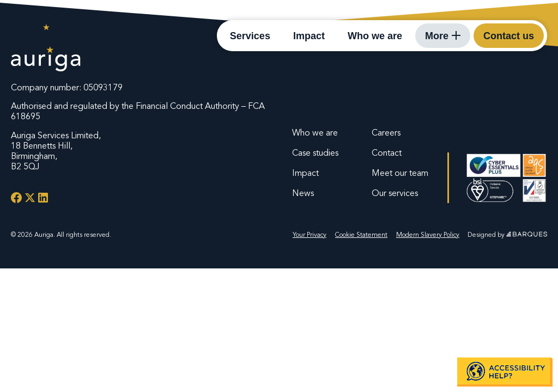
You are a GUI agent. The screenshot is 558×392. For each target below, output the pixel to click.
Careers (386, 133)
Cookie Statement (361, 235)
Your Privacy (310, 235)
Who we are (375, 36)
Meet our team (400, 173)
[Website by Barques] (527, 235)
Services (250, 36)
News (303, 193)
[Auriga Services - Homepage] (43, 35)
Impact (309, 36)
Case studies (315, 153)
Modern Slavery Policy (428, 235)
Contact (387, 153)
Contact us (509, 36)
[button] (505, 372)
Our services (395, 193)
